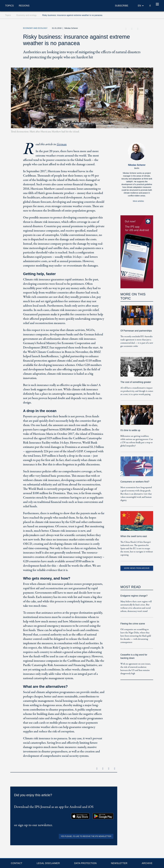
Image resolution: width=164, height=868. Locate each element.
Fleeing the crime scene (133, 624)
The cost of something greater (136, 382)
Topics (9, 6)
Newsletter (119, 863)
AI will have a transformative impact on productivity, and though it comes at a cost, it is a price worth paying (137, 391)
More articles (138, 201)
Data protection (85, 863)
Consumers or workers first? (135, 482)
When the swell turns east (134, 536)
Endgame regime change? (134, 596)
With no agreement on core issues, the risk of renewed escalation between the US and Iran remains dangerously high (136, 669)
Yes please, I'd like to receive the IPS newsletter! (86, 836)
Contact (17, 863)
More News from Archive (137, 568)
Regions (24, 6)
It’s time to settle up (130, 430)
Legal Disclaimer (48, 863)
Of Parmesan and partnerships (136, 331)
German (61, 144)
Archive (147, 863)
